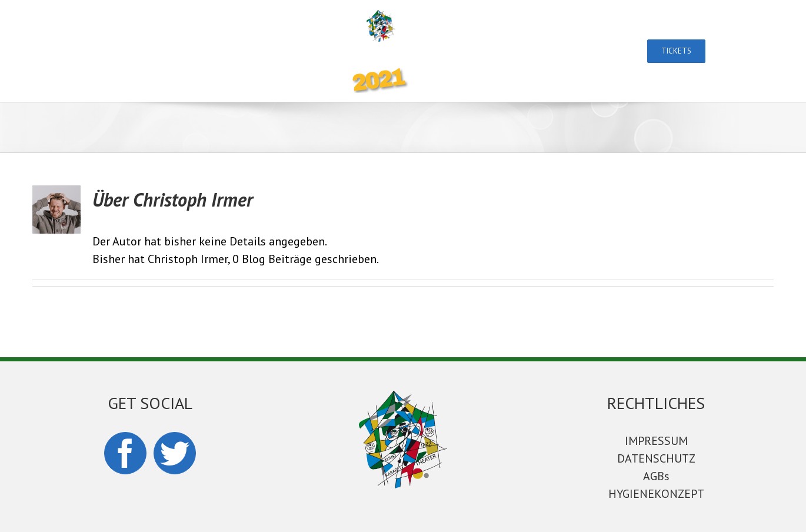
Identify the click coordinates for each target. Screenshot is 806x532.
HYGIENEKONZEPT (656, 494)
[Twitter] (175, 453)
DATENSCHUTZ (656, 458)
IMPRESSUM (656, 441)
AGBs (656, 476)
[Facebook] (125, 453)
